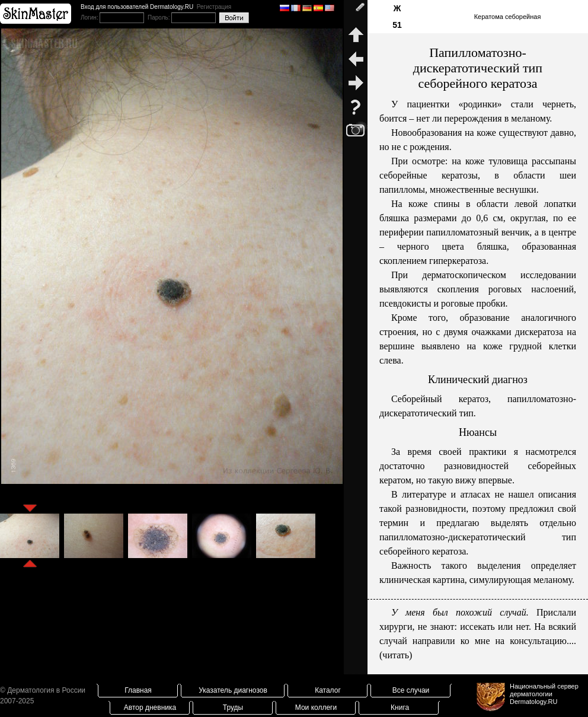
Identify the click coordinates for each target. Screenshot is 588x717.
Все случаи (411, 690)
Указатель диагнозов (233, 690)
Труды (233, 708)
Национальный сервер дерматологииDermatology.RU (544, 694)
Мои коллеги (316, 708)
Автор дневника (150, 708)
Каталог (328, 690)
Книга (400, 708)
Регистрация (214, 7)
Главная (138, 690)
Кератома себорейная (508, 17)
